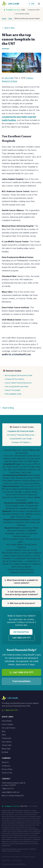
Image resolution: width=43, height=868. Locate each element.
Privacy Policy (7, 769)
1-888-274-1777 (10, 710)
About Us (5, 762)
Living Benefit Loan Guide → (22, 439)
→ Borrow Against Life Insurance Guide (18, 375)
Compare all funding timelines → (22, 570)
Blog (10, 18)
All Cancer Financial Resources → (22, 435)
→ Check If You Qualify (12, 390)
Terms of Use (7, 773)
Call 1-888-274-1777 (22, 638)
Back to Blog (8, 28)
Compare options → (31, 492)
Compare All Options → (22, 442)
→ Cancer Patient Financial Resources (17, 383)
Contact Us (6, 766)
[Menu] (39, 4)
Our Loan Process (9, 728)
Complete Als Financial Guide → (22, 431)
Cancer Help (7, 745)
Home (4, 18)
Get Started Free (21, 632)
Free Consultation (22, 681)
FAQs (4, 735)
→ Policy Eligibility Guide (12, 394)
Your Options (7, 742)
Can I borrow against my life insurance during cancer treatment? (21, 593)
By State (5, 752)
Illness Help (6, 749)
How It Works (7, 721)
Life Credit (9, 78)
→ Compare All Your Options (14, 379)
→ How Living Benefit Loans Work (16, 386)
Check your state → (24, 517)
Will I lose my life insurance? (22, 603)
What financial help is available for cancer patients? (22, 582)
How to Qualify (7, 724)
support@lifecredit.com (11, 792)
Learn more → (27, 472)
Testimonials (6, 738)
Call (31, 4)
